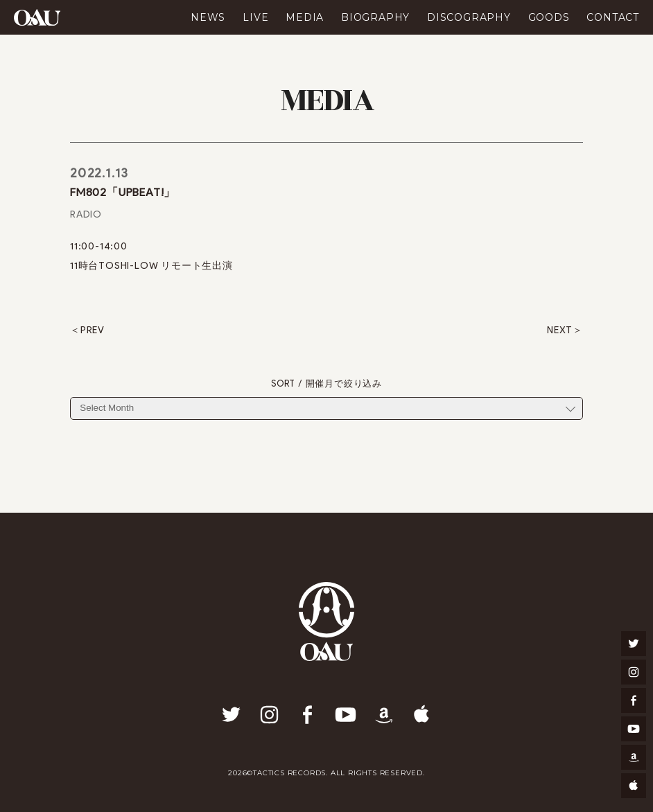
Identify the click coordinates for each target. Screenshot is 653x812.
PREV (93, 330)
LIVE (255, 17)
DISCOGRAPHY (469, 17)
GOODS (549, 17)
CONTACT (613, 17)
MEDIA (305, 17)
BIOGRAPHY (375, 17)
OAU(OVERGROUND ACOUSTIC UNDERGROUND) (37, 17)
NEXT (560, 330)
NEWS (208, 17)
